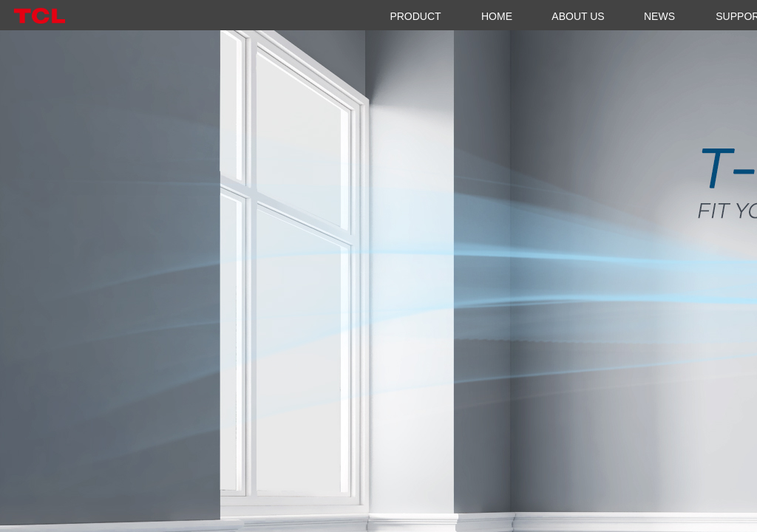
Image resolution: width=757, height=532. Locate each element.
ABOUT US (578, 16)
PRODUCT (415, 16)
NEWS (659, 16)
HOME (497, 16)
